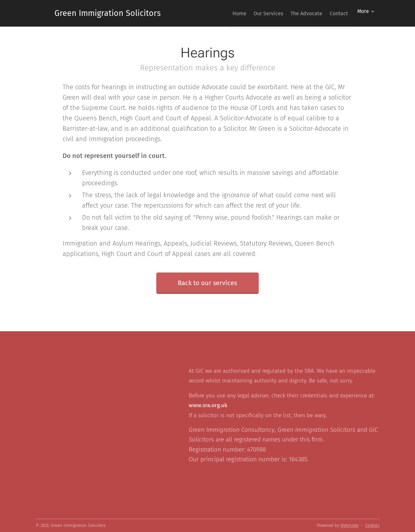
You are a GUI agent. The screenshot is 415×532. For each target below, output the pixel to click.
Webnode (350, 525)
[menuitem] (224, 13)
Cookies (372, 525)
